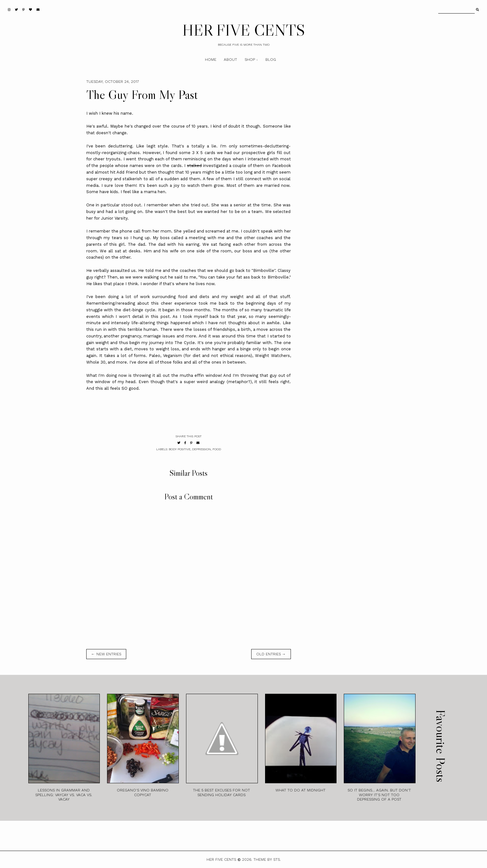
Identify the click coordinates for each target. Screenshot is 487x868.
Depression (201, 449)
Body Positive (180, 449)
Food (217, 449)
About (230, 60)
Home (211, 60)
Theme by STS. (267, 859)
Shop (250, 60)
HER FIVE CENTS (244, 30)
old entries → (271, 654)
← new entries (106, 654)
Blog (271, 60)
